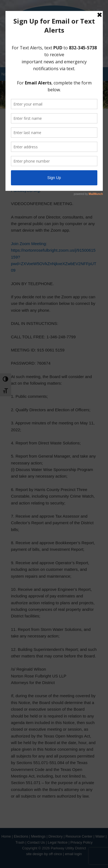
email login (73, 854)
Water (100, 836)
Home (6, 836)
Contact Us (36, 842)
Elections (21, 836)
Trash (20, 842)
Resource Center (79, 836)
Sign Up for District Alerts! (54, 44)
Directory (56, 836)
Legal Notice (58, 842)
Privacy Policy (82, 842)
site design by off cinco (44, 854)
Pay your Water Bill (54, 53)
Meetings (38, 836)
